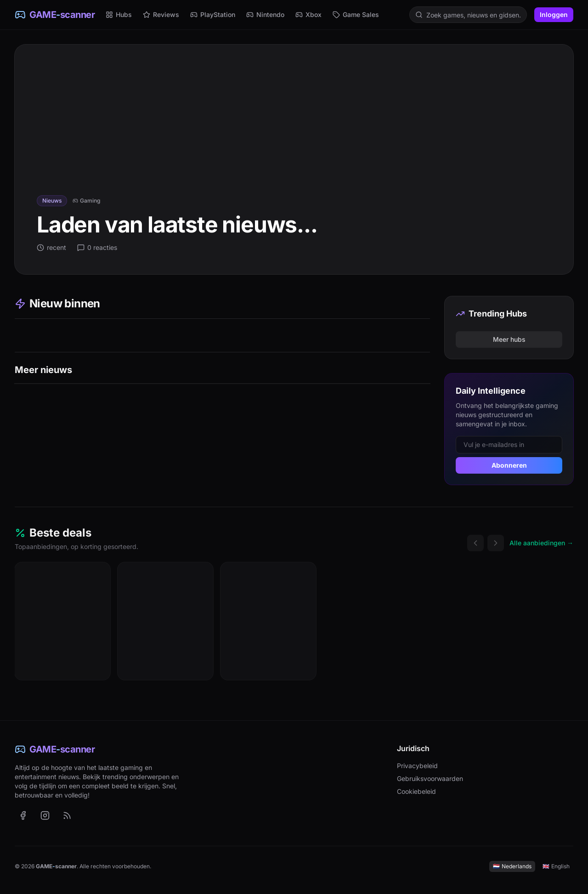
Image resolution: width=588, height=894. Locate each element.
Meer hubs (509, 339)
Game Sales (356, 14)
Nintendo (265, 14)
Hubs (119, 14)
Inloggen (554, 14)
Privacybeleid (417, 766)
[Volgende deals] (496, 543)
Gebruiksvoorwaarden (430, 778)
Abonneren (509, 465)
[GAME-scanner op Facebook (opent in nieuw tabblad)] (23, 815)
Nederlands (512, 866)
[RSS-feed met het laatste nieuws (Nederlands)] (67, 815)
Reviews (161, 14)
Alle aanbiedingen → (541, 543)
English (556, 866)
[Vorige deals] (475, 543)
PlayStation (213, 14)
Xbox (308, 14)
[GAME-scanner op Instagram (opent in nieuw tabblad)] (45, 815)
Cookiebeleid (416, 791)
